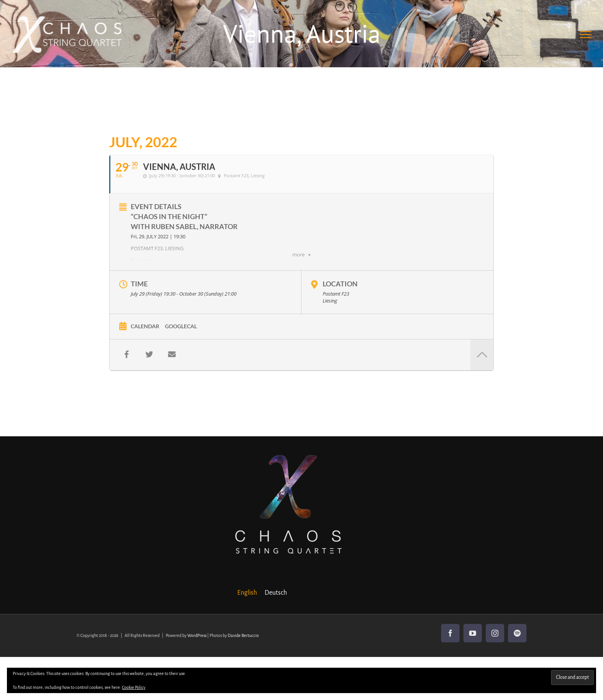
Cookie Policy (134, 687)
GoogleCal (181, 326)
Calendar (145, 326)
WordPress (197, 635)
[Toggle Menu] (586, 35)
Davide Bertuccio (243, 635)
